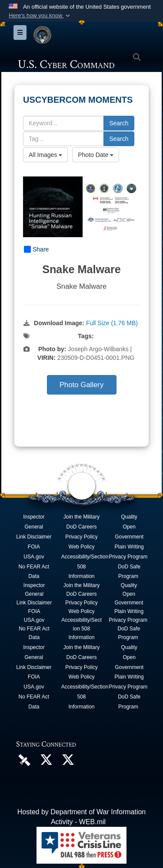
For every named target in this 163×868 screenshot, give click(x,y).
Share (36, 249)
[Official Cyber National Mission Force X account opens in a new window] (68, 762)
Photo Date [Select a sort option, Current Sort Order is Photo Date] (96, 155)
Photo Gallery (82, 385)
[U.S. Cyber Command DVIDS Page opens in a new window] (24, 759)
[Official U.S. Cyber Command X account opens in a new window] (46, 762)
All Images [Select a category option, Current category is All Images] (45, 155)
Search (119, 123)
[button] (40, 16)
